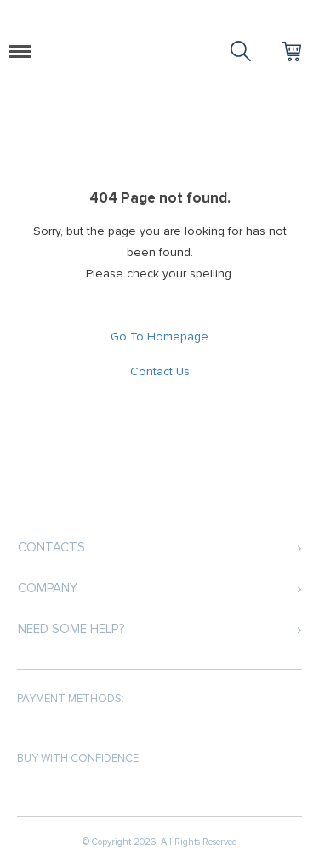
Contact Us (160, 371)
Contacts (51, 547)
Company (48, 588)
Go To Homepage (159, 337)
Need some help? (71, 629)
